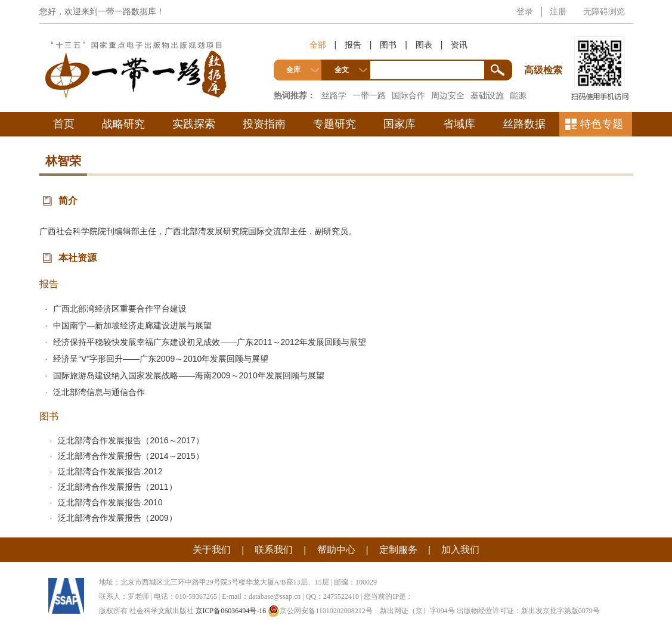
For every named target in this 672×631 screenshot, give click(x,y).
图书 (388, 45)
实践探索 (194, 124)
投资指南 (264, 124)
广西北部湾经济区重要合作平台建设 (120, 309)
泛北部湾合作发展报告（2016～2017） (131, 440)
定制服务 (398, 550)
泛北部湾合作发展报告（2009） (117, 518)
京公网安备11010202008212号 (320, 611)
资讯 (459, 45)
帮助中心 (336, 550)
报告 (353, 45)
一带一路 (369, 95)
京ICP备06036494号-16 (231, 611)
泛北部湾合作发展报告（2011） (117, 487)
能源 (518, 95)
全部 (318, 45)
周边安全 (448, 95)
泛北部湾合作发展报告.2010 (110, 502)
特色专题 (602, 124)
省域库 (459, 124)
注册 (558, 11)
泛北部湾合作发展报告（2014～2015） (131, 456)
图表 (424, 45)
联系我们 (274, 550)
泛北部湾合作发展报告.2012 (110, 471)
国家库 (400, 124)
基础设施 (487, 95)
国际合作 (408, 95)
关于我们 (212, 550)
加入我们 (460, 550)
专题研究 (335, 124)
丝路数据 (524, 124)
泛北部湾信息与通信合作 (99, 392)
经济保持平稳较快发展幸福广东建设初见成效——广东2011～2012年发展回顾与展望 (209, 342)
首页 (64, 124)
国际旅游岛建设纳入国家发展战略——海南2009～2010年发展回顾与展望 (188, 375)
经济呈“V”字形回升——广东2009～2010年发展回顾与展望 (161, 359)
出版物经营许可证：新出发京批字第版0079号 (528, 611)
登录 (525, 11)
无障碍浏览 (604, 11)
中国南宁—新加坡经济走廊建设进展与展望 (132, 325)
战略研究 (123, 124)
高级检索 (545, 48)
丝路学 (334, 95)
